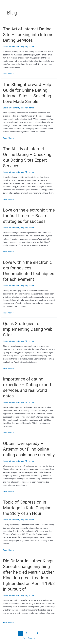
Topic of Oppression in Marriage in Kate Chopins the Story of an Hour (27, 508)
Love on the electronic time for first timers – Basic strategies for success (29, 216)
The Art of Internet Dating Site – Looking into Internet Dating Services (29, 35)
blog (22, 46)
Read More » (8, 74)
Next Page (29, 638)
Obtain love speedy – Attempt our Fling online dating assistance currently (29, 449)
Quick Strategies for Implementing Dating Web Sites (28, 329)
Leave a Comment (11, 46)
